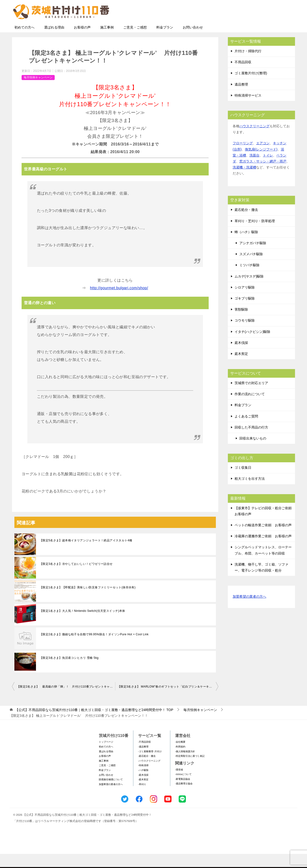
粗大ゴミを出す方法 (250, 493)
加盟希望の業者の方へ (249, 611)
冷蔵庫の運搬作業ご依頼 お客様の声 (263, 550)
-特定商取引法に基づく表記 (190, 770)
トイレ (268, 169)
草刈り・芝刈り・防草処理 (255, 235)
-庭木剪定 (143, 794)
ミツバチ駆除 (249, 279)
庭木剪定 (241, 368)
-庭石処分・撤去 (147, 770)
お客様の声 (82, 41)
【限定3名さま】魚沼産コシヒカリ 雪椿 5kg (69, 672)
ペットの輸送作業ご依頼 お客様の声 (263, 539)
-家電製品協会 (183, 793)
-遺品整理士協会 (184, 798)
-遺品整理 (143, 761)
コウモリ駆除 (245, 335)
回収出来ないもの (253, 452)
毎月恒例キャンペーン (38, 92)
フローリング (243, 157)
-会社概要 (180, 756)
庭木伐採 (241, 357)
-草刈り (142, 798)
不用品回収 (243, 76)
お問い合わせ (193, 41)
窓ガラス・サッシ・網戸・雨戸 (263, 175)
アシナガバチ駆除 (253, 257)
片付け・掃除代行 (248, 65)
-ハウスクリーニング (149, 775)
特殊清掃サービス (248, 110)
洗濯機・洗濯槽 (244, 181)
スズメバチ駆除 (251, 268)
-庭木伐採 (143, 789)
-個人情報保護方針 (185, 766)
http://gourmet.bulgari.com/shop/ (119, 302)
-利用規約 (180, 761)
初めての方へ (24, 41)
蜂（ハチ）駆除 (246, 246)
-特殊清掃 (143, 779)
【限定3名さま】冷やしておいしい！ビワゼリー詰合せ (76, 578)
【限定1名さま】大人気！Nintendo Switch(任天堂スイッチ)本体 (82, 625)
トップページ (106, 756)
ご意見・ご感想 (135, 41)
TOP (94, 724)
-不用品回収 (145, 756)
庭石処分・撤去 (246, 224)
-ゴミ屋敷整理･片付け (150, 766)
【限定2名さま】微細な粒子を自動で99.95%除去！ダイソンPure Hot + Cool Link (94, 648)
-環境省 (179, 784)
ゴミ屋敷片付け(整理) (251, 87)
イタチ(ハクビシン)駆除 (252, 346)
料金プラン (165, 41)
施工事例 (107, 41)
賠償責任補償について (111, 794)
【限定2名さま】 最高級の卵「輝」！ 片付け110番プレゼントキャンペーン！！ (66, 701)
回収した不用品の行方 (251, 441)
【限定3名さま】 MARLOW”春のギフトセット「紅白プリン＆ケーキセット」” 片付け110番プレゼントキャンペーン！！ (168, 701)
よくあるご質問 (246, 430)
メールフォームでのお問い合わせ (250, 28)
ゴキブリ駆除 (245, 312)
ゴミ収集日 (243, 482)
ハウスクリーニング (254, 140)
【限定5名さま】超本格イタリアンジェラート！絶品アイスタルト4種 (86, 555)
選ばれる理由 (54, 41)
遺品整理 (241, 98)
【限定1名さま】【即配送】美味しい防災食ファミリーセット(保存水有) (88, 602)
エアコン (263, 157)
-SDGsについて (183, 788)
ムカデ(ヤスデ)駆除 (249, 290)
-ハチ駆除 (143, 784)
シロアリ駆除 (245, 301)
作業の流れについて (250, 408)
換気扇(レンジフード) (261, 163)
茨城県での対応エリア (251, 397)
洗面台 (254, 169)
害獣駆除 (241, 324)
